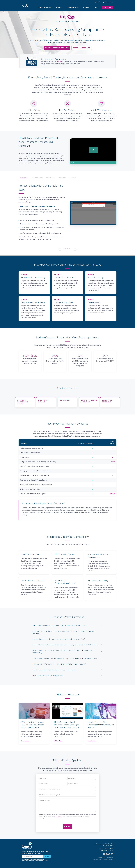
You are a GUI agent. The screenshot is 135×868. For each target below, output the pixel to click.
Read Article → (26, 741)
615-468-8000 (109, 849)
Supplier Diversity (97, 860)
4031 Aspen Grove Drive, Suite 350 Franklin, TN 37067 (104, 845)
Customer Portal (108, 2)
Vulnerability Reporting (108, 860)
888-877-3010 (109, 851)
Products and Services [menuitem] (44, 7)
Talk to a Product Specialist (57, 48)
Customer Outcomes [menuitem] (72, 7)
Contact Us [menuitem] (108, 7)
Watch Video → (59, 741)
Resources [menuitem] (86, 7)
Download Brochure (81, 48)
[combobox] (99, 2)
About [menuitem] (96, 7)
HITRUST (58, 61)
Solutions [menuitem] (59, 7)
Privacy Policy (57, 817)
